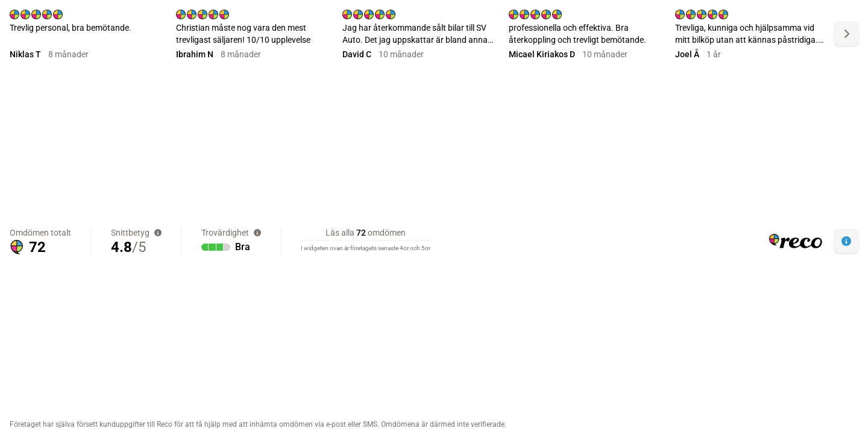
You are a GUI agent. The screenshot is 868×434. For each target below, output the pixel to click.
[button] (846, 241)
